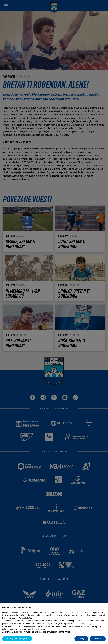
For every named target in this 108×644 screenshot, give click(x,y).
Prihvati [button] (98, 639)
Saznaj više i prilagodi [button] (17, 639)
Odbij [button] (81, 639)
